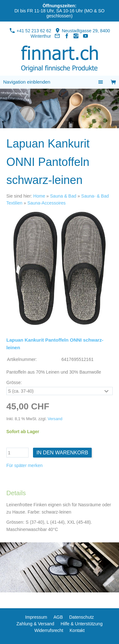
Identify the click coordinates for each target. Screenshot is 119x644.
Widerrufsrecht (49, 630)
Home (39, 196)
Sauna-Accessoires (46, 203)
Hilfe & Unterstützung (82, 624)
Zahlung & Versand (35, 624)
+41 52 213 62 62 (30, 31)
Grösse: (14, 382)
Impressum (36, 617)
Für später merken (24, 465)
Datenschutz (82, 617)
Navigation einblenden (27, 82)
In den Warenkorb (62, 453)
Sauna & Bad (63, 196)
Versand (55, 419)
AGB (58, 617)
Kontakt (77, 630)
